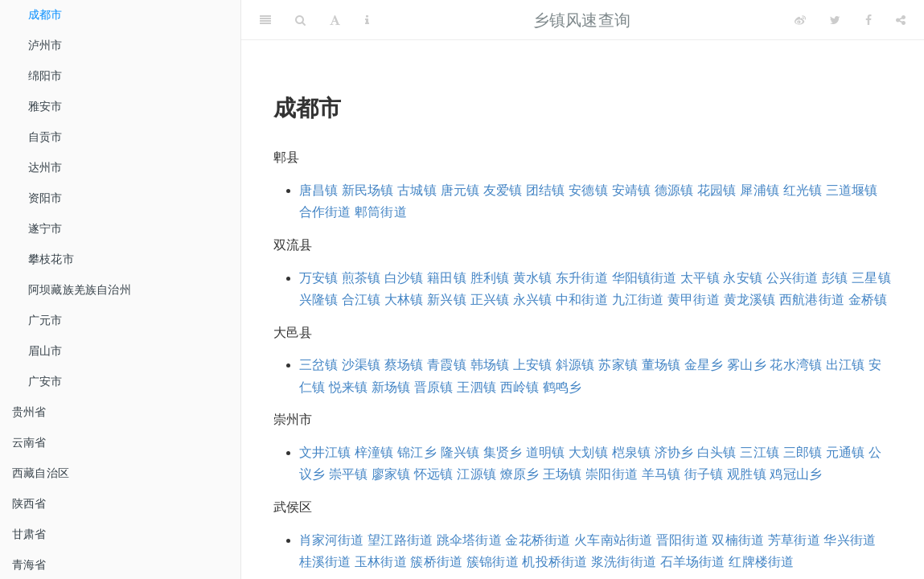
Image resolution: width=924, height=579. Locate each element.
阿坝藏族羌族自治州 (80, 289)
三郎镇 (803, 452)
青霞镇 (447, 365)
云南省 (29, 442)
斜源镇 (575, 365)
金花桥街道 (538, 540)
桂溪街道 (325, 562)
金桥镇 (868, 300)
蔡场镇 (404, 365)
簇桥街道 (436, 562)
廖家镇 (391, 474)
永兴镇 (533, 300)
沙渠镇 (361, 365)
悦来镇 (349, 387)
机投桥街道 (554, 562)
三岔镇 (319, 365)
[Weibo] (800, 20)
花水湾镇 (796, 365)
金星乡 (704, 365)
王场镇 (563, 474)
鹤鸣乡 (563, 387)
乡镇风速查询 (582, 20)
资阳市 (45, 198)
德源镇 (674, 190)
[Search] (300, 20)
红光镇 (803, 190)
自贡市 (45, 137)
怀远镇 (434, 474)
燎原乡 (520, 474)
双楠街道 (738, 540)
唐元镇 (460, 190)
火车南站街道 (613, 540)
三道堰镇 (852, 190)
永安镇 (743, 278)
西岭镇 (520, 387)
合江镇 (361, 300)
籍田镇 (447, 278)
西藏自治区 (41, 473)
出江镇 (846, 365)
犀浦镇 (760, 190)
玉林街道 (381, 562)
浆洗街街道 (624, 562)
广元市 (45, 320)
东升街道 (582, 278)
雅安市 (45, 106)
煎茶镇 (361, 278)
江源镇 (476, 474)
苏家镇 (618, 365)
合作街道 (325, 212)
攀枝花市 (51, 259)
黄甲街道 (694, 300)
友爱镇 (503, 190)
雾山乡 (747, 365)
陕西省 (29, 503)
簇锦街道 (493, 562)
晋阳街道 (682, 540)
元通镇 (846, 452)
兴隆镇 (319, 300)
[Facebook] (869, 20)
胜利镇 (490, 278)
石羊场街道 (693, 562)
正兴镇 (490, 300)
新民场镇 (368, 190)
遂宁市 (45, 228)
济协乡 (674, 452)
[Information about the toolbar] (367, 20)
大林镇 (404, 300)
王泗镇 (476, 387)
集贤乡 (503, 452)
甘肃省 (29, 534)
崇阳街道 (612, 474)
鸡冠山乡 (796, 474)
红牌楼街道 (761, 562)
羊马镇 (661, 474)
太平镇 (700, 278)
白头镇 (717, 452)
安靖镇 (632, 190)
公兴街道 (793, 278)
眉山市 (45, 351)
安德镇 (588, 190)
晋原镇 (434, 387)
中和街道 (582, 300)
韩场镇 (490, 365)
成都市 (45, 14)
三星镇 (871, 278)
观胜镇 (747, 474)
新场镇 (391, 387)
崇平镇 (349, 474)
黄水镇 (533, 278)
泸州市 (45, 45)
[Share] (901, 20)
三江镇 (760, 452)
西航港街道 (812, 300)
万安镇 (319, 278)
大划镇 (588, 452)
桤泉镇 (632, 452)
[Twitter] (835, 20)
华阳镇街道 (645, 278)
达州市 (45, 167)
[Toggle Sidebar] (265, 20)
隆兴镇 (460, 452)
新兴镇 (447, 300)
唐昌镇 (319, 190)
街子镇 (704, 474)
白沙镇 (404, 278)
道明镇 (546, 452)
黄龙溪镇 (750, 300)
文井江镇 (325, 452)
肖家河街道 (332, 540)
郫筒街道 (381, 212)
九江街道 (638, 300)
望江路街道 (400, 540)
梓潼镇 (374, 452)
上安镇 (533, 365)
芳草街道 (794, 540)
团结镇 (546, 190)
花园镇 (717, 190)
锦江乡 (417, 452)
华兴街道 (850, 540)
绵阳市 (45, 76)
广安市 (45, 381)
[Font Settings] (335, 20)
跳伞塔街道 (469, 540)
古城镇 (417, 190)
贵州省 (29, 412)
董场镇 (661, 365)
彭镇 (835, 278)
